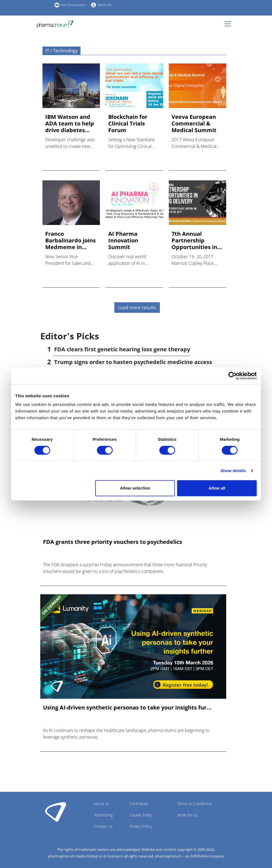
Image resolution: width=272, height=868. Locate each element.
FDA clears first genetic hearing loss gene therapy (122, 349)
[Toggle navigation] (229, 24)
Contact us (103, 826)
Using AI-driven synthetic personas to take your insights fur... (127, 708)
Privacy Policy (141, 826)
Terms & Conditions (195, 804)
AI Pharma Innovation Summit (123, 240)
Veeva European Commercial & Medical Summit (194, 124)
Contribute (139, 804)
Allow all (217, 488)
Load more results (137, 308)
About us (102, 804)
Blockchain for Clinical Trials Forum (128, 124)
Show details (233, 471)
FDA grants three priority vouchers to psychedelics (113, 542)
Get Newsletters (74, 5)
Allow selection (135, 488)
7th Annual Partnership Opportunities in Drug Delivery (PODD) (194, 240)
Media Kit (105, 5)
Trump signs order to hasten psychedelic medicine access (133, 362)
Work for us (187, 815)
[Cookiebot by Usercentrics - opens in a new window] (232, 376)
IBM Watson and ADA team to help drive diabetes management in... (70, 124)
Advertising (103, 815)
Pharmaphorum (56, 812)
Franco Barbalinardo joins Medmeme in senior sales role (70, 240)
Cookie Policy (141, 815)
